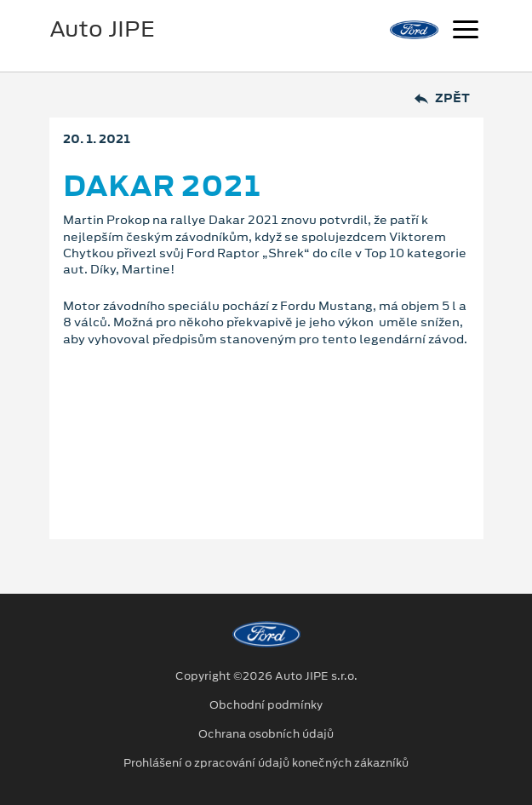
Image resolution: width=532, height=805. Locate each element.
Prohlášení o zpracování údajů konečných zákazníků (266, 763)
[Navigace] (466, 32)
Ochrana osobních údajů (266, 734)
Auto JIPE (102, 29)
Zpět (442, 98)
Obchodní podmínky (266, 705)
